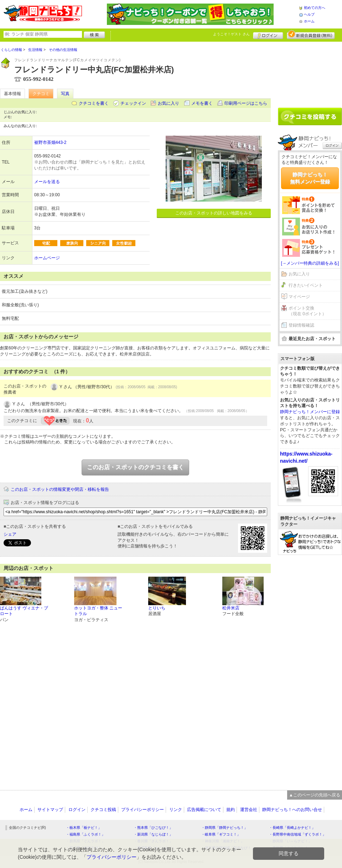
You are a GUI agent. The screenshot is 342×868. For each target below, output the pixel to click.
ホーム (309, 21)
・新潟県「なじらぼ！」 (153, 834)
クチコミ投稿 (103, 810)
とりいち (157, 608)
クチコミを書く (94, 103)
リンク (176, 810)
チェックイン (133, 103)
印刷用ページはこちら (246, 103)
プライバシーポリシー (142, 810)
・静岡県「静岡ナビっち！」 (224, 828)
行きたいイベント (306, 285)
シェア (10, 534)
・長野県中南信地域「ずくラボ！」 (297, 834)
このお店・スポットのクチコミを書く (135, 467)
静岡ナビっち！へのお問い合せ (292, 810)
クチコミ (41, 94)
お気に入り (169, 103)
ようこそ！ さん (231, 34)
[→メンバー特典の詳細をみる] (310, 263)
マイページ (299, 297)
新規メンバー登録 (311, 35)
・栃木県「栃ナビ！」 (84, 828)
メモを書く (202, 103)
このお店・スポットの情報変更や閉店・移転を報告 (60, 489)
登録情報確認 (301, 325)
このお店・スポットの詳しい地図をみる (214, 213)
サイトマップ (50, 810)
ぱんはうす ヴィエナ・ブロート (24, 611)
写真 (65, 94)
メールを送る (47, 182)
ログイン (268, 35)
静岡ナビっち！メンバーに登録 (310, 412)
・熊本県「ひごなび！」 (153, 828)
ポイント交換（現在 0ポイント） (307, 311)
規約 (230, 810)
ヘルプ (309, 14)
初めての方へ (315, 8)
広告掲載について (204, 810)
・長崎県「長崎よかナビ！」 (292, 828)
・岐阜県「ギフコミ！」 (221, 834)
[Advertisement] (310, 72)
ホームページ (47, 258)
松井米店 (231, 608)
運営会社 (249, 810)
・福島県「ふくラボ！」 (85, 834)
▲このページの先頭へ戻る (315, 795)
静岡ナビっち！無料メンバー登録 (310, 178)
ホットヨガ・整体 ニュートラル (98, 611)
